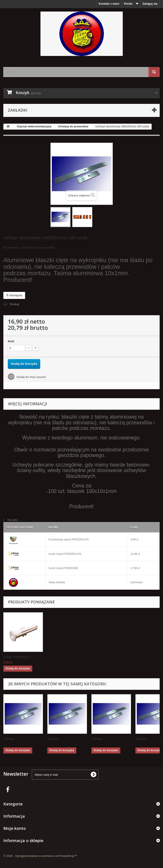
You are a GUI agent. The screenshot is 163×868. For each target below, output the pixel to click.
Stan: (31, 248)
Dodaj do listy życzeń (31, 377)
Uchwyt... (10, 739)
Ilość (11, 341)
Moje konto (15, 828)
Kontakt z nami (109, 4)
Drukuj (15, 304)
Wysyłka (13, 520)
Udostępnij (14, 295)
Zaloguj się (150, 4)
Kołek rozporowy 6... (18, 657)
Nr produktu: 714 (29, 248)
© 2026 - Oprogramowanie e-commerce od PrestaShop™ (40, 856)
